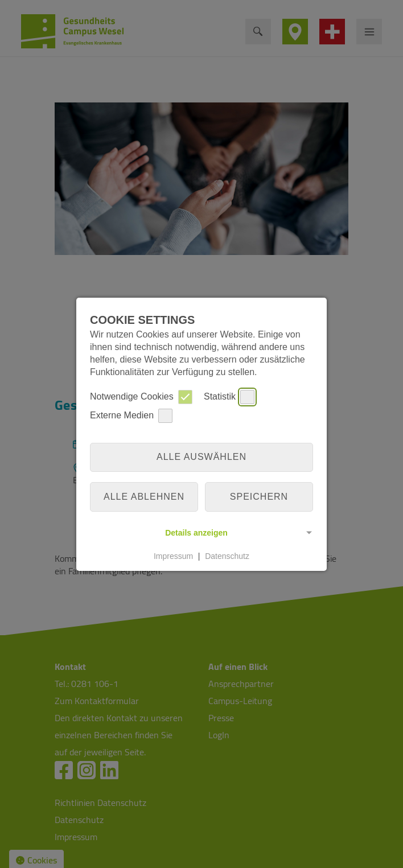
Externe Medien (131, 416)
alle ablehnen (144, 497)
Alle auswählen (201, 457)
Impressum (173, 556)
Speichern (259, 497)
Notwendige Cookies (141, 397)
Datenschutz (227, 556)
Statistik (229, 397)
